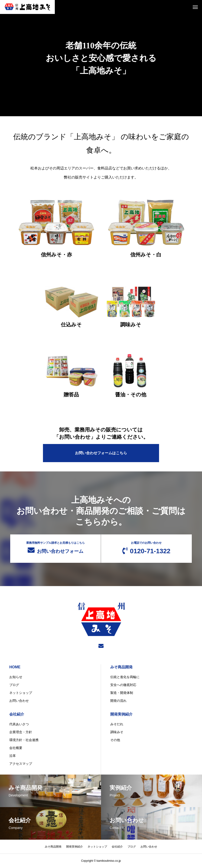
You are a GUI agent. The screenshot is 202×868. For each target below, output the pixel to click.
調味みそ (117, 732)
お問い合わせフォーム (56, 547)
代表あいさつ (19, 724)
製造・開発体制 (122, 693)
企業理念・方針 (21, 732)
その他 (115, 740)
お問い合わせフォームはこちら (101, 453)
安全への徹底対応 (123, 685)
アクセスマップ (21, 764)
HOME (15, 667)
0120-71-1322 (146, 548)
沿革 (13, 756)
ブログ (14, 685)
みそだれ (117, 724)
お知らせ (16, 677)
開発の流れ (118, 701)
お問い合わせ (19, 701)
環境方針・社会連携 (24, 740)
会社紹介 (17, 714)
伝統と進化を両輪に (125, 677)
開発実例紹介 (121, 714)
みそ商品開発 (121, 667)
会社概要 (16, 748)
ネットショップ (21, 693)
